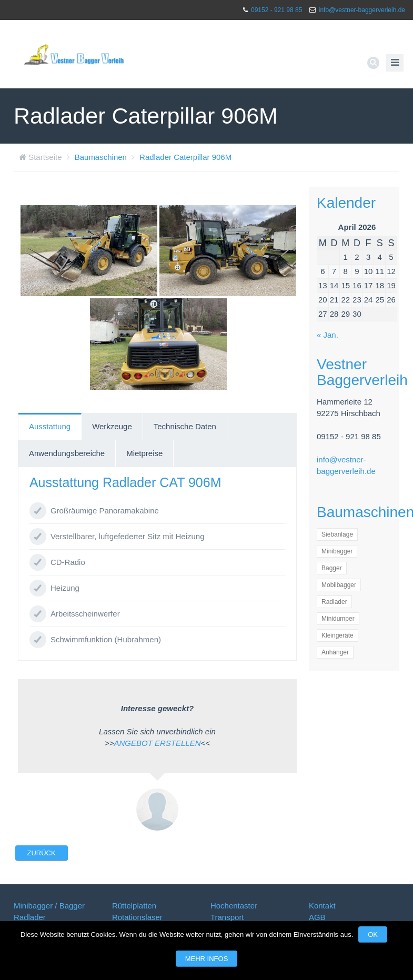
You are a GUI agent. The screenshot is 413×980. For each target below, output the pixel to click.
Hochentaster (234, 906)
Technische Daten (185, 426)
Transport (227, 917)
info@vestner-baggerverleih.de (362, 10)
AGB (317, 917)
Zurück (42, 853)
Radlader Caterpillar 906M (185, 157)
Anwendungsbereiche (67, 453)
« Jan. (328, 335)
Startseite (45, 157)
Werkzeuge (112, 426)
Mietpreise (144, 453)
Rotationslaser (137, 917)
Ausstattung (50, 426)
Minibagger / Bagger (49, 906)
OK (373, 934)
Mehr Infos (207, 959)
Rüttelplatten (134, 906)
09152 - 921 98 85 (276, 10)
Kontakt (322, 906)
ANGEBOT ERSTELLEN (157, 743)
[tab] (50, 427)
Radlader (30, 917)
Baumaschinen (101, 157)
